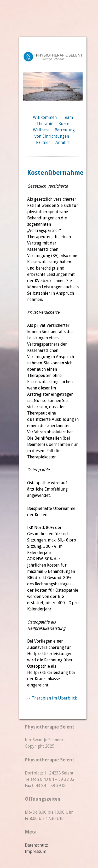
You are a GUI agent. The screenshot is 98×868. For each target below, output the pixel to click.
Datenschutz (36, 845)
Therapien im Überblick (54, 698)
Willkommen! (45, 117)
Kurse (64, 124)
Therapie (45, 124)
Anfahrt (63, 142)
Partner (43, 142)
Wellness (41, 130)
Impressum (36, 851)
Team (68, 117)
